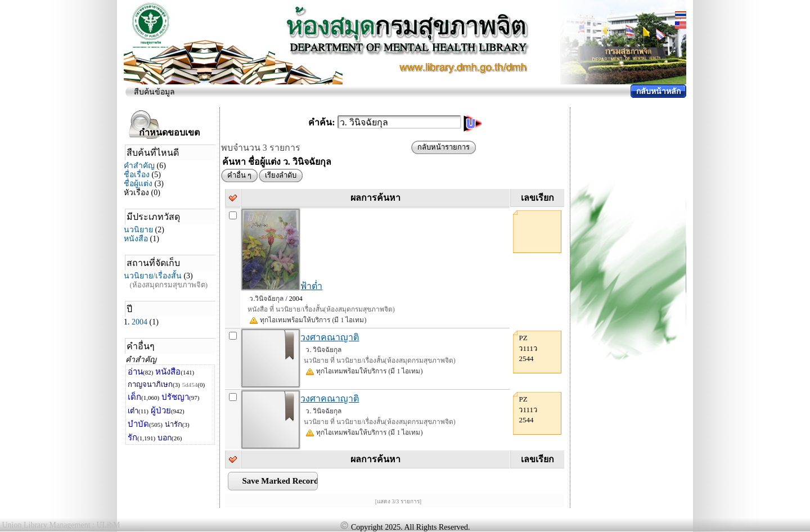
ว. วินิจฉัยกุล (323, 350)
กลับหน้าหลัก (658, 91)
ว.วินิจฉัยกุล (266, 299)
